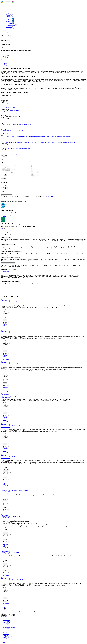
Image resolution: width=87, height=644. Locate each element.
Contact (5, 608)
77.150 (48, 196)
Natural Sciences (7, 638)
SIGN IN (3, 40)
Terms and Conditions (17, 612)
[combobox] (6, 194)
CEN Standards (6, 626)
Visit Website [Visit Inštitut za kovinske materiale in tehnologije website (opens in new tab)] (3, 230)
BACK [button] (5, 53)
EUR (2, 37)
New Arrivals (6, 634)
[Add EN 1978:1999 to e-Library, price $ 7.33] (2, 195)
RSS (4, 610)
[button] (2, 60)
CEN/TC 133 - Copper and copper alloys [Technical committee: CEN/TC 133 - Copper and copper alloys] (12, 111)
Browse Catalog (7, 621)
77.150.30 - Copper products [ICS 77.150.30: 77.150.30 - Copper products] (9, 107)
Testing (5, 642)
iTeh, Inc (40, 612)
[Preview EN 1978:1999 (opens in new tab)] (2, 187)
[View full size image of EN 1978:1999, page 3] (5, 177)
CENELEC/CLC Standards (9, 627)
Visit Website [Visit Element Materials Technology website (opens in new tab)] (3, 216)
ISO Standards (6, 624)
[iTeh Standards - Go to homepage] (6, 3)
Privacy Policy (27, 612)
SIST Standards (6, 622)
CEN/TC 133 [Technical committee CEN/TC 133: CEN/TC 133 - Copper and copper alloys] (6, 58)
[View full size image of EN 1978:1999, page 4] (35, 177)
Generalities (6, 635)
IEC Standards (6, 625)
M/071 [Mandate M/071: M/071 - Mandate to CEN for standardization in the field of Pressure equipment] (5, 326)
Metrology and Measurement (9, 641)
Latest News (6, 633)
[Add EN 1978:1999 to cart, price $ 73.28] (6, 187)
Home (4, 606)
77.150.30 (51, 196)
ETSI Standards (7, 628)
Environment (6, 640)
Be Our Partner (4, 617)
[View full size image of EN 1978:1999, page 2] (25, 177)
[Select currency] (6, 35)
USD (4, 37)
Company (5, 607)
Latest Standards (7, 620)
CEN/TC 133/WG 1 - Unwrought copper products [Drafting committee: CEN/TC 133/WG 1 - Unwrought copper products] (14, 113)
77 (46, 196)
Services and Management (9, 636)
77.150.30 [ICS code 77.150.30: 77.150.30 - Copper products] (5, 56)
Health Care (6, 639)
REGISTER (8, 40)
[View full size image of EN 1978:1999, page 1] (15, 177)
